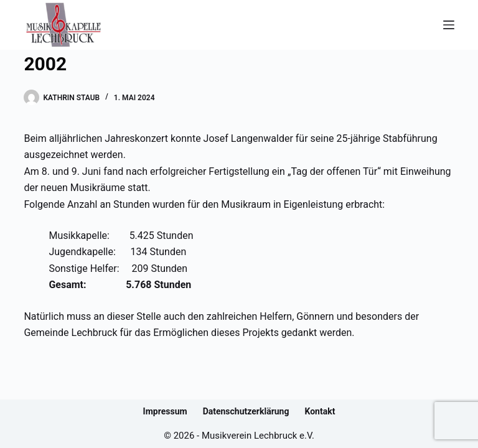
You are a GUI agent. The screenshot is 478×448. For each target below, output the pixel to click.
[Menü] (449, 25)
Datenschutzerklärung (246, 411)
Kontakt (320, 411)
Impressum (165, 411)
